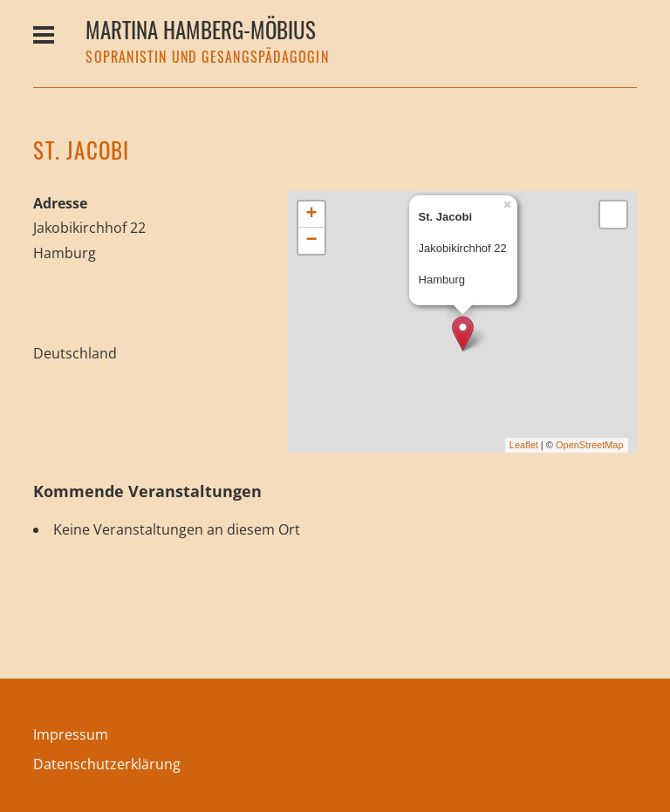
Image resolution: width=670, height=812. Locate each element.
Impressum (71, 734)
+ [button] (312, 215)
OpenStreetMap (590, 445)
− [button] (312, 241)
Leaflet (524, 445)
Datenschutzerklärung (107, 764)
